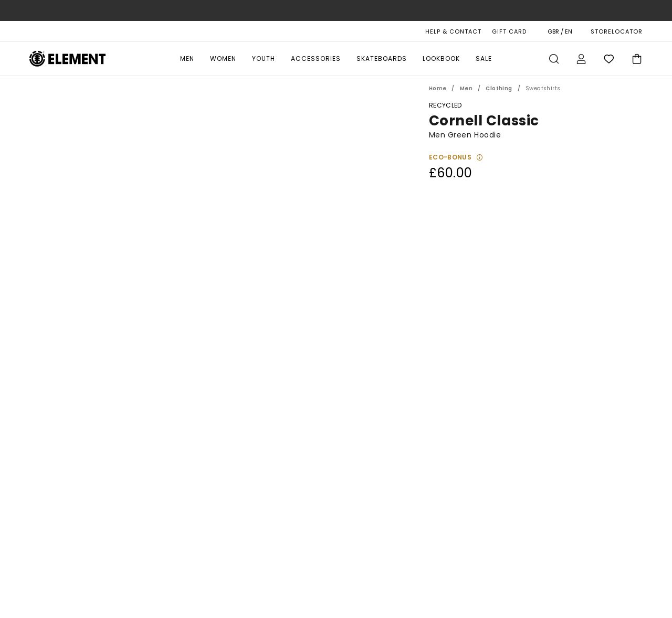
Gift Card (509, 31)
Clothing (499, 88)
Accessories (316, 58)
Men (187, 58)
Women (223, 58)
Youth (264, 58)
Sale (484, 58)
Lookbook (441, 58)
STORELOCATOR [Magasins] (617, 31)
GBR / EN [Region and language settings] (560, 31)
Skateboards (382, 58)
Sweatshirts (543, 88)
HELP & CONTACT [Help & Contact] (453, 31)
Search (554, 59)
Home (438, 88)
